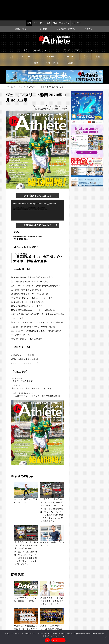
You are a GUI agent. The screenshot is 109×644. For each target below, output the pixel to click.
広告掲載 (43, 8)
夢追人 (78, 30)
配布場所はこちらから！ (38, 175)
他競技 (70, 43)
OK (47, 640)
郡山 (42, 3)
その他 (20, 67)
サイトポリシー (58, 640)
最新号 (58, 86)
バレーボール (69, 36)
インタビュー (55, 30)
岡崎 (55, 3)
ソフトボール (53, 43)
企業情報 (88, 8)
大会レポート (38, 30)
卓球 (86, 36)
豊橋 (48, 3)
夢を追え (68, 30)
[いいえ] (106, 637)
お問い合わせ (21, 8)
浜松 (36, 3)
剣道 (36, 43)
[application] (38, 190)
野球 (11, 36)
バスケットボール (46, 36)
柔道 (98, 36)
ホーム (10, 67)
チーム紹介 (22, 30)
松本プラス (76, 3)
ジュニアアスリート (46, 89)
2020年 (64, 89)
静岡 (30, 3)
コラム (88, 30)
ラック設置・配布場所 (66, 8)
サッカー (25, 36)
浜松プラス (64, 3)
